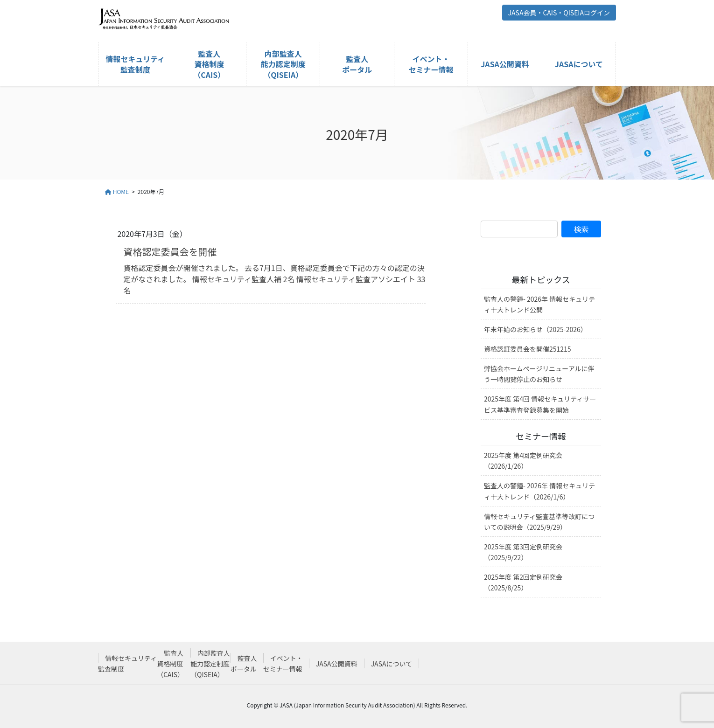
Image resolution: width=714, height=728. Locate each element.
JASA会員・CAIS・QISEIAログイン (559, 13)
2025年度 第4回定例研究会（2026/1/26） (523, 461)
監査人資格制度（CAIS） (170, 664)
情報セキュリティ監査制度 (127, 663)
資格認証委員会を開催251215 (528, 349)
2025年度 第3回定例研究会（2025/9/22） (523, 552)
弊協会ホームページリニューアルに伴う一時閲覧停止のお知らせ (539, 374)
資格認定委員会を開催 (170, 252)
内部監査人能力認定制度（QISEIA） (210, 664)
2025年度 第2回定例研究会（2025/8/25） (523, 582)
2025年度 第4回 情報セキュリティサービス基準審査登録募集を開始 (540, 404)
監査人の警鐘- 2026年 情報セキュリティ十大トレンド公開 (539, 304)
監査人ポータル (244, 663)
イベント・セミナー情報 (283, 663)
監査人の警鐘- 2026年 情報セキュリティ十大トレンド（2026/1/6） (539, 491)
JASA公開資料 (337, 664)
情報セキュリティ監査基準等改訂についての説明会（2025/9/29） (539, 522)
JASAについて (392, 664)
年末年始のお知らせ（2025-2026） (535, 329)
